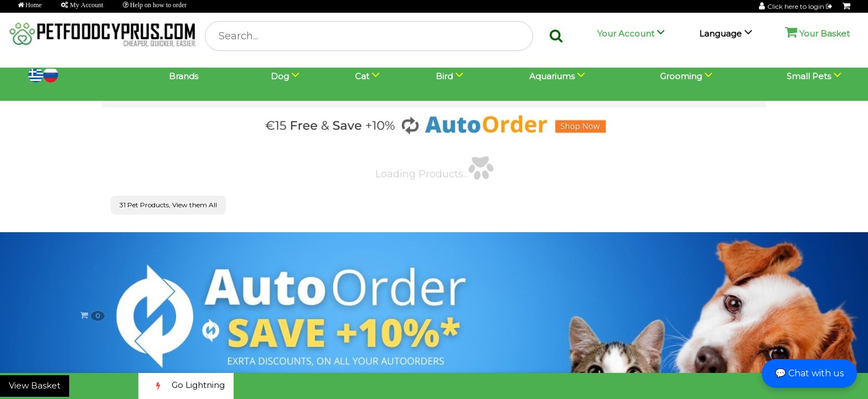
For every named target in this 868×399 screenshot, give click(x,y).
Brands (184, 76)
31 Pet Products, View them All (168, 205)
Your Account (626, 34)
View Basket (35, 385)
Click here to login (800, 6)
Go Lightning (186, 386)
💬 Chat (809, 373)
